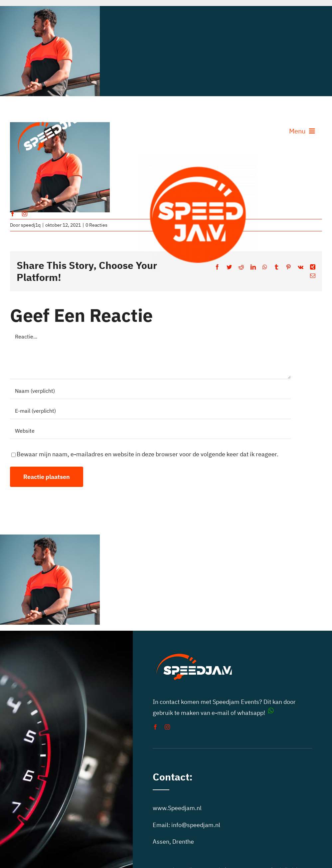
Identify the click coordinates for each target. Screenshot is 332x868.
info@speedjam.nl (196, 825)
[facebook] (13, 214)
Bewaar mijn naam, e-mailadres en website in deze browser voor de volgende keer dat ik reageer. (148, 454)
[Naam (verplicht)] (150, 391)
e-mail (220, 713)
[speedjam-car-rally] (52, 110)
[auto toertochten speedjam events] (198, 158)
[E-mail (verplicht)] (150, 411)
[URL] (150, 431)
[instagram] (25, 214)
